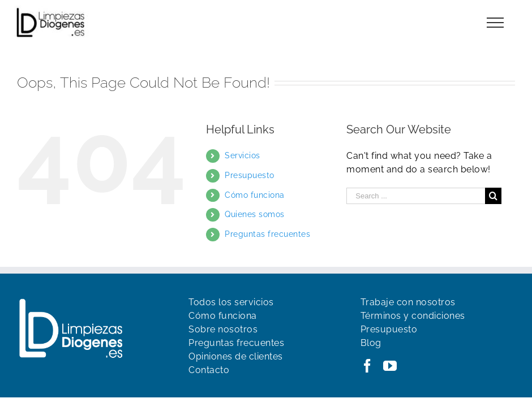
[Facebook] (368, 366)
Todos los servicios (231, 302)
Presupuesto (250, 175)
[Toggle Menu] (495, 23)
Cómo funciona (255, 195)
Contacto (209, 370)
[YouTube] (390, 366)
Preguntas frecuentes (267, 234)
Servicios (243, 155)
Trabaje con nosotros (408, 302)
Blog (371, 343)
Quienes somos (255, 214)
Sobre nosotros (223, 329)
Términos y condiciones (413, 316)
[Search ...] (415, 196)
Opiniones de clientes (236, 356)
